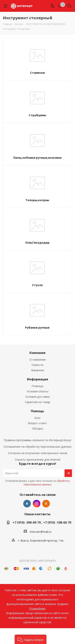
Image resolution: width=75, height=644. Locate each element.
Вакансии (38, 370)
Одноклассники (46, 504)
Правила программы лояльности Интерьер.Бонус (38, 440)
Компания (37, 353)
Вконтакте (27, 504)
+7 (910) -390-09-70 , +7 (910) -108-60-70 (42, 522)
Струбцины (37, 115)
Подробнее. (37, 608)
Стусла (37, 285)
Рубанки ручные (37, 327)
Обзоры (37, 428)
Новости (37, 365)
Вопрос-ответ (37, 423)
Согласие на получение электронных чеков (38, 453)
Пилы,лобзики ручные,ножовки (37, 158)
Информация (38, 379)
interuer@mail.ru (41, 532)
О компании (38, 359)
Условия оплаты (37, 391)
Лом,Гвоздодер (37, 242)
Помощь (38, 386)
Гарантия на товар (37, 402)
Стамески (37, 73)
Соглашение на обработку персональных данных (38, 446)
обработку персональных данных (47, 483)
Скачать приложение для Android (37, 459)
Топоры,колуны (37, 200)
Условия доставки (37, 397)
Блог (38, 418)
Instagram (37, 504)
